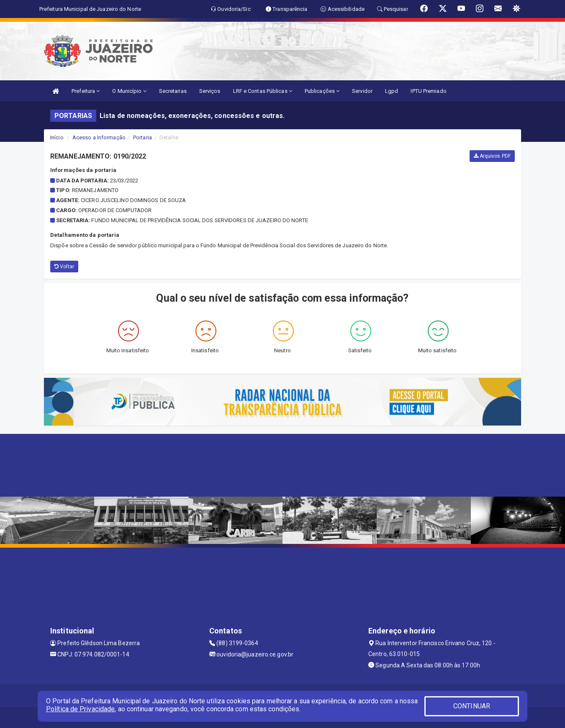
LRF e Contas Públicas (263, 91)
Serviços (210, 91)
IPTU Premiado (428, 91)
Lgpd (392, 91)
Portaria (143, 137)
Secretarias (173, 91)
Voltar (64, 267)
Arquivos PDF (492, 156)
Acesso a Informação (99, 137)
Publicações (322, 91)
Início (57, 137)
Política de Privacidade (80, 709)
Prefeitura (86, 91)
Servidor (362, 91)
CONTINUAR (472, 706)
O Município (129, 91)
